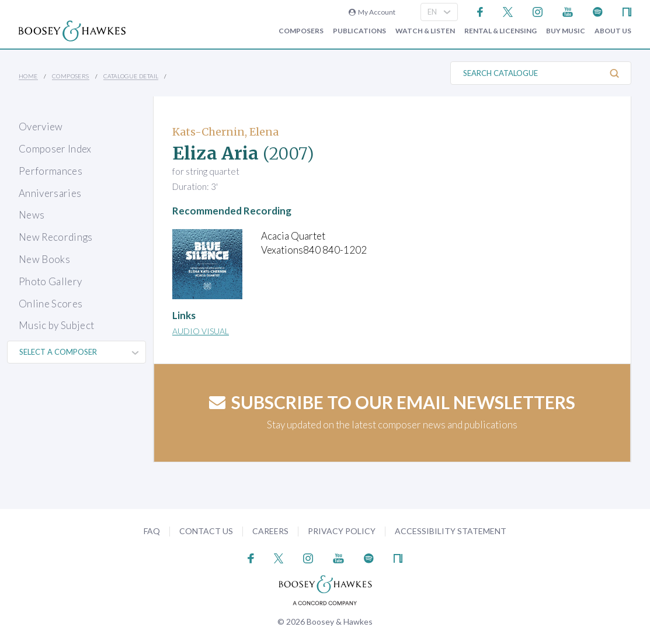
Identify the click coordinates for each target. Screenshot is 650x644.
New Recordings (56, 237)
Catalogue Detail (131, 76)
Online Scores (51, 304)
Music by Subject (56, 325)
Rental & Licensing (500, 31)
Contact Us (206, 531)
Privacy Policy (342, 531)
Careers (270, 531)
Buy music (566, 31)
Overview (41, 127)
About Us (613, 31)
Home (28, 76)
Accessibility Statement (451, 531)
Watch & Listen (425, 31)
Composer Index (55, 149)
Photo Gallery (50, 281)
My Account (372, 12)
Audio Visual (201, 331)
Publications (359, 31)
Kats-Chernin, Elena (225, 132)
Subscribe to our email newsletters (392, 402)
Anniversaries (50, 193)
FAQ (152, 531)
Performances (51, 171)
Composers (301, 31)
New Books (44, 259)
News (32, 215)
